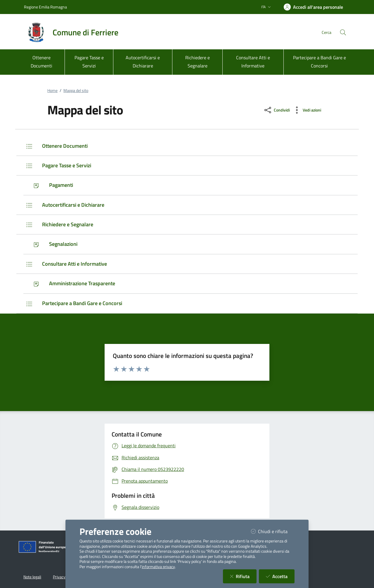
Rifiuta (243, 576)
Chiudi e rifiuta (273, 531)
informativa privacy (158, 567)
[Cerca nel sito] (343, 32)
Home (52, 91)
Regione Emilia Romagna (45, 7)
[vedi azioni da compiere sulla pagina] (307, 110)
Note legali (32, 577)
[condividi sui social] (277, 110)
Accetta (280, 576)
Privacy (59, 577)
